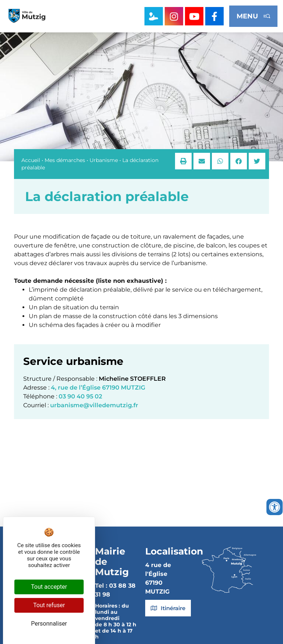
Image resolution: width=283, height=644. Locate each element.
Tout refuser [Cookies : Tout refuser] (49, 605)
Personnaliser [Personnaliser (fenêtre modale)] (49, 624)
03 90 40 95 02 (80, 396)
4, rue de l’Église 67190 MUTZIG (98, 388)
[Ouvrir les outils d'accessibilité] (275, 507)
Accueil (31, 160)
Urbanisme (104, 160)
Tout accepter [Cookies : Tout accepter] (49, 587)
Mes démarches (65, 160)
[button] (183, 161)
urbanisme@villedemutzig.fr (94, 405)
